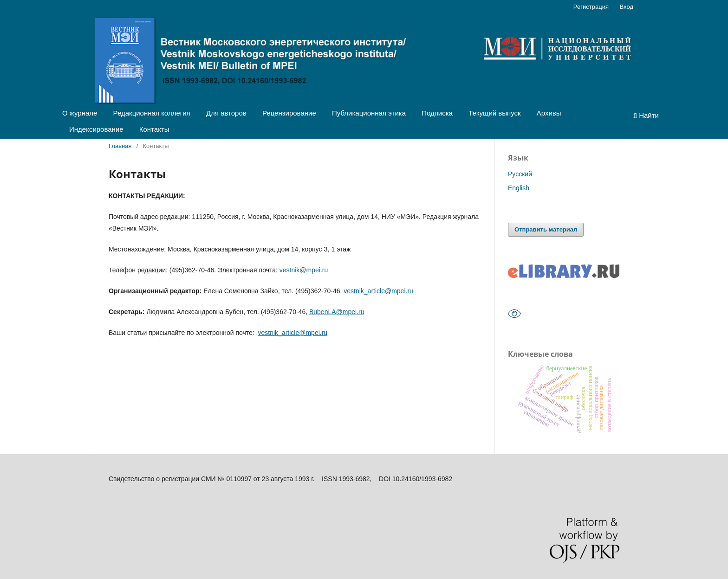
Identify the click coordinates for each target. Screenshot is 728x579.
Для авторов (226, 113)
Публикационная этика (369, 113)
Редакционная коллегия (152, 113)
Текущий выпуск (494, 113)
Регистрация (591, 7)
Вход (627, 7)
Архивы (549, 113)
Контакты (154, 129)
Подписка (437, 113)
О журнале (80, 113)
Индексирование (96, 129)
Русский (520, 174)
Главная (120, 146)
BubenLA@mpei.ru (337, 312)
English (519, 188)
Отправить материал (546, 229)
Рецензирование (289, 113)
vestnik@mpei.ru (304, 270)
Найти (646, 115)
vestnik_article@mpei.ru (378, 291)
